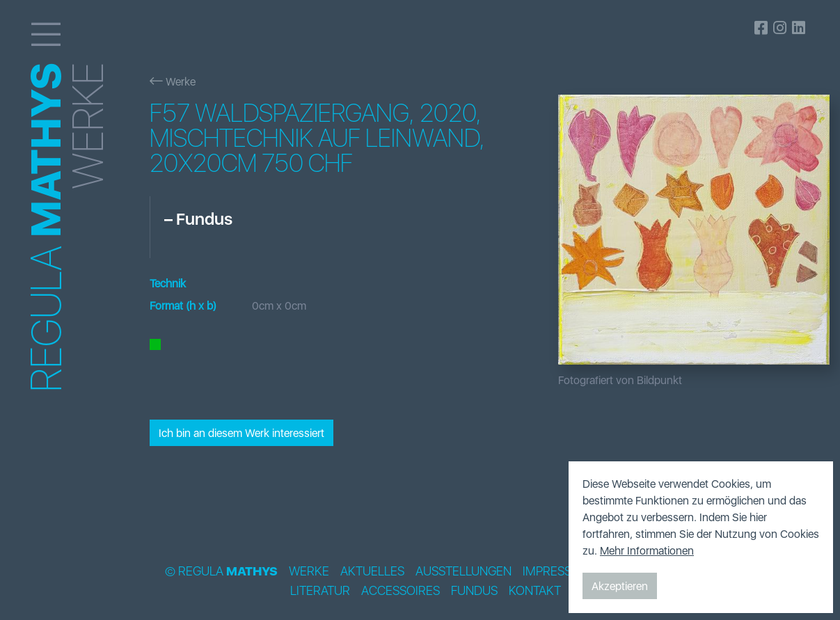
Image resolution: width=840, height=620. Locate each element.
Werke (173, 81)
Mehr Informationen (647, 550)
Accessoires (401, 591)
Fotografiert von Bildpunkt (620, 380)
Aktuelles (372, 571)
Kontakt (535, 591)
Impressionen (565, 571)
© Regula (221, 571)
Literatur (320, 591)
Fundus (474, 591)
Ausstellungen (463, 571)
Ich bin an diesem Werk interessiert (241, 433)
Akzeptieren (620, 586)
